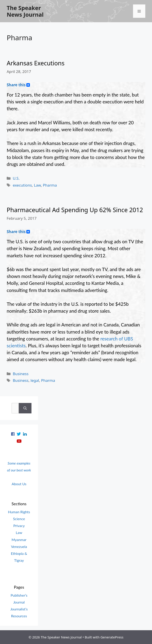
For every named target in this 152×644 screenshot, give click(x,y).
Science (19, 519)
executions (22, 185)
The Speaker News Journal (25, 11)
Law (37, 185)
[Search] (25, 408)
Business (21, 374)
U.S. (16, 178)
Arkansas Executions (36, 63)
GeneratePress (112, 637)
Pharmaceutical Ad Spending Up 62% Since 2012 (75, 210)
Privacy (19, 526)
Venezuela (19, 546)
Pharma (50, 185)
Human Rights (19, 512)
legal (35, 380)
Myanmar (19, 540)
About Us (19, 484)
